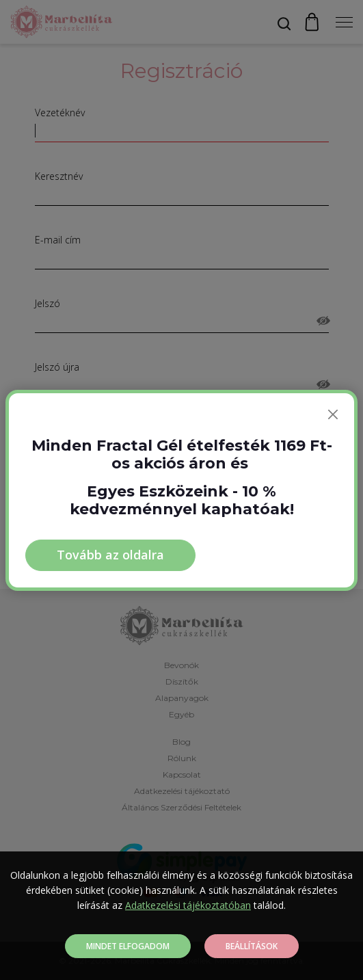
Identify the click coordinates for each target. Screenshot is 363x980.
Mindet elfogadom (128, 946)
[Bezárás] (333, 414)
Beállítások (252, 946)
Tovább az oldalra (110, 555)
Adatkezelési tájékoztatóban (188, 905)
